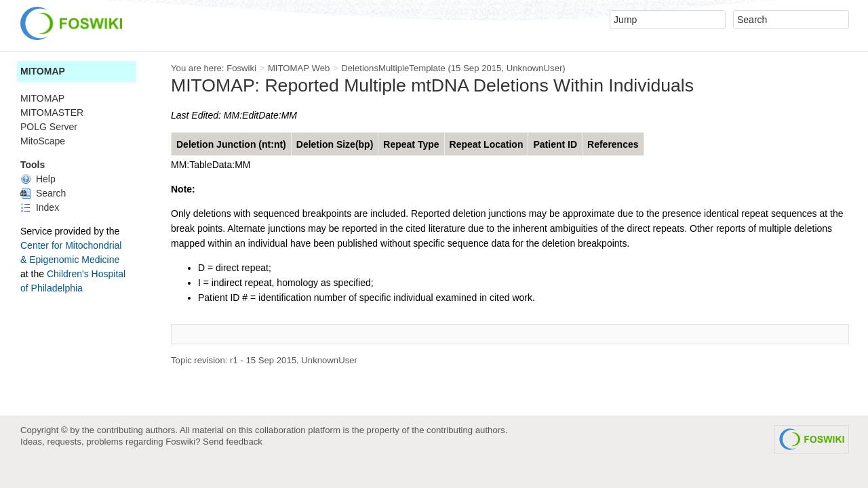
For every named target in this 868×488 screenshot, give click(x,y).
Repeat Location (487, 144)
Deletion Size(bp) (335, 144)
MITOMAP (43, 71)
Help (38, 179)
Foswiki (241, 68)
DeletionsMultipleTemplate (393, 68)
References (613, 144)
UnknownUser (535, 68)
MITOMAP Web (299, 68)
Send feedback (233, 442)
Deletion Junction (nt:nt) (231, 144)
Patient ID (555, 144)
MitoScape (43, 141)
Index (40, 207)
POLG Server (49, 127)
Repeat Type (411, 144)
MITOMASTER (52, 113)
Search (43, 193)
